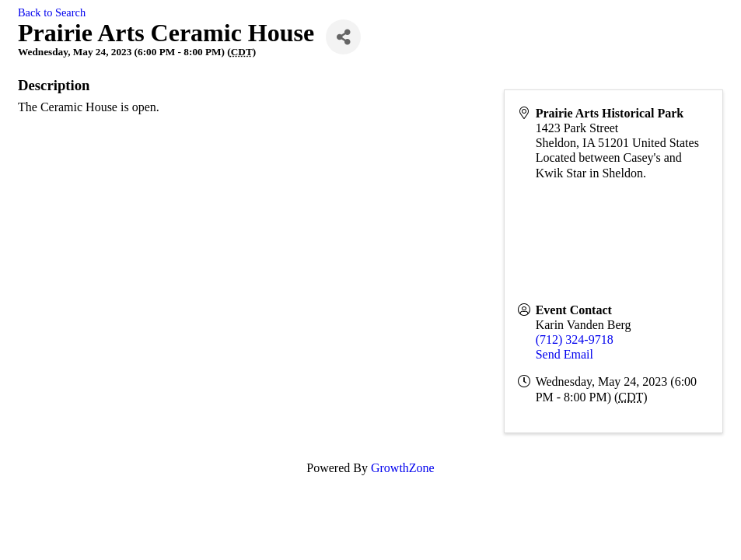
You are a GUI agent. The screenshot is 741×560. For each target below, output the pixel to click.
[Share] (343, 37)
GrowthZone (403, 468)
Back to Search (52, 12)
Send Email (564, 354)
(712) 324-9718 (575, 339)
